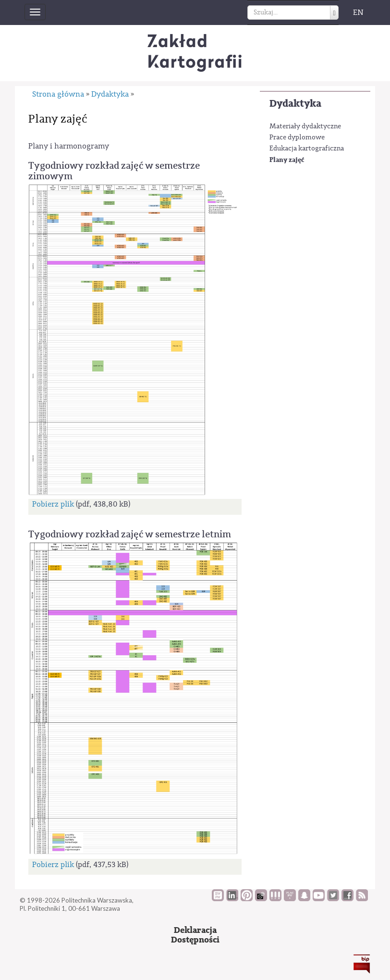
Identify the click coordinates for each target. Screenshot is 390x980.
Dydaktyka (295, 104)
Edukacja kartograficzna (307, 149)
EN (358, 12)
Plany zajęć (287, 160)
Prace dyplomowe (297, 137)
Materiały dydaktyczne (305, 126)
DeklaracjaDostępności (195, 935)
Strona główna (58, 94)
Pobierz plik (53, 504)
